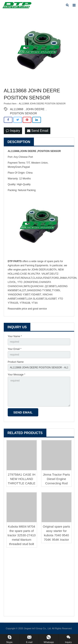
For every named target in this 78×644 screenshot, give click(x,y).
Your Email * (15, 349)
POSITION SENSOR (24, 113)
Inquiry (13, 131)
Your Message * (16, 375)
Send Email (38, 131)
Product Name (16, 362)
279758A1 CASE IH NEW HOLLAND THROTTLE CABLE (22, 479)
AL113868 (17, 109)
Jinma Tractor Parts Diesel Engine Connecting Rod (56, 479)
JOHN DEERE (35, 109)
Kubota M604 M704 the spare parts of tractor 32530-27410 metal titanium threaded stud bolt (22, 535)
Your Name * (15, 336)
